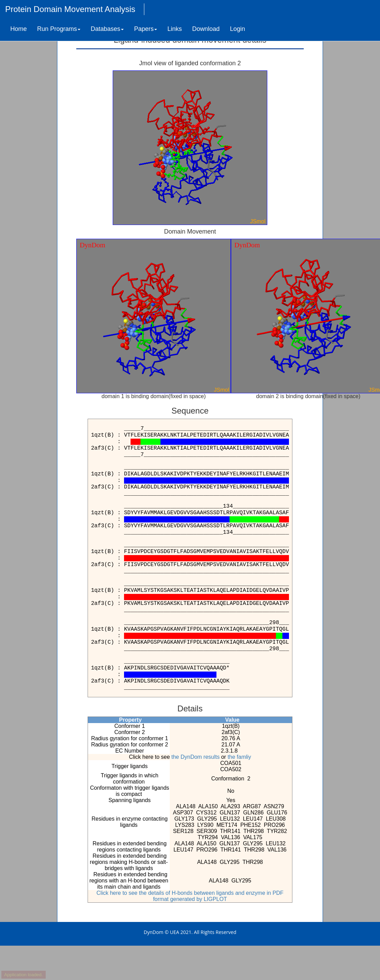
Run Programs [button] (59, 29)
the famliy (239, 757)
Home (19, 29)
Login (237, 29)
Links (175, 29)
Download (206, 29)
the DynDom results (196, 757)
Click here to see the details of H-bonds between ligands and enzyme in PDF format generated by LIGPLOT (190, 896)
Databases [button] (107, 29)
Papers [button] (146, 29)
